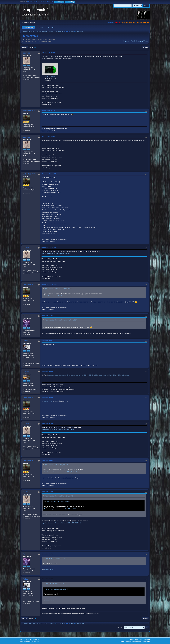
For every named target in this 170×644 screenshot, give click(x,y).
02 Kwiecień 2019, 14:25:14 (49, 174)
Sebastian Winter (30, 111)
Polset (26, 341)
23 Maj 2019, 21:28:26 (47, 492)
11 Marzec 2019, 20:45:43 (48, 111)
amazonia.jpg (50, 76)
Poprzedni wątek (129, 41)
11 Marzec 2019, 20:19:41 (50, 53)
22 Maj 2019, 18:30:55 (47, 341)
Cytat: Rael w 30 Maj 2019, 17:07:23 (55, 583)
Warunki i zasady (139, 640)
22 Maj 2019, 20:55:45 (47, 397)
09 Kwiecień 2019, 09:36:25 (49, 247)
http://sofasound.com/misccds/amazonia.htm (56, 253)
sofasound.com (49, 569)
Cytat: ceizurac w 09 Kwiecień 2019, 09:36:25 (58, 289)
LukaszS (27, 371)
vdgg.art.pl (119, 23)
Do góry (25, 619)
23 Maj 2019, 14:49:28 (47, 460)
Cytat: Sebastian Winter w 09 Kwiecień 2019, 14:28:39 (61, 320)
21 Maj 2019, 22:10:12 (47, 316)
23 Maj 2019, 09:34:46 (47, 423)
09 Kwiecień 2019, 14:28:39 (49, 284)
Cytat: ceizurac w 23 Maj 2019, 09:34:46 (56, 465)
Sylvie (73, 32)
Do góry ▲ (147, 640)
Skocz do (120, 627)
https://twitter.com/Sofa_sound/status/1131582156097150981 (61, 523)
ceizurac (27, 53)
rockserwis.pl (48, 401)
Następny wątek (142, 41)
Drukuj (145, 47)
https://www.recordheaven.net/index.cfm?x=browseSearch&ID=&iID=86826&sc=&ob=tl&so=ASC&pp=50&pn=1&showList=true (88, 375)
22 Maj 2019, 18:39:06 (47, 371)
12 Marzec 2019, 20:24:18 (48, 137)
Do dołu (25, 47)
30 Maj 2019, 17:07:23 (47, 554)
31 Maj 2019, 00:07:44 (47, 579)
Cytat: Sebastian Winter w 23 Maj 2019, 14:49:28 (59, 496)
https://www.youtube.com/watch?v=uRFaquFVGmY (58, 429)
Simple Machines (35, 640)
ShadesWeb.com (35, 642)
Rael (25, 316)
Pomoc (132, 640)
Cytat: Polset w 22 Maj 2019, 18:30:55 (56, 558)
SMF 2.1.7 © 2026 (25, 640)
